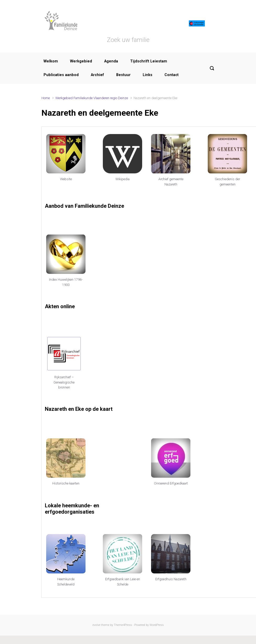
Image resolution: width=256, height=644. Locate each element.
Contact (172, 75)
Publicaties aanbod (61, 75)
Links (148, 75)
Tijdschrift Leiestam (149, 61)
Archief (97, 75)
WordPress (157, 625)
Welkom (51, 61)
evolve (96, 625)
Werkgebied (81, 61)
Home (46, 98)
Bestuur (123, 75)
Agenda (111, 61)
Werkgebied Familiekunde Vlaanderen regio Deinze (92, 98)
